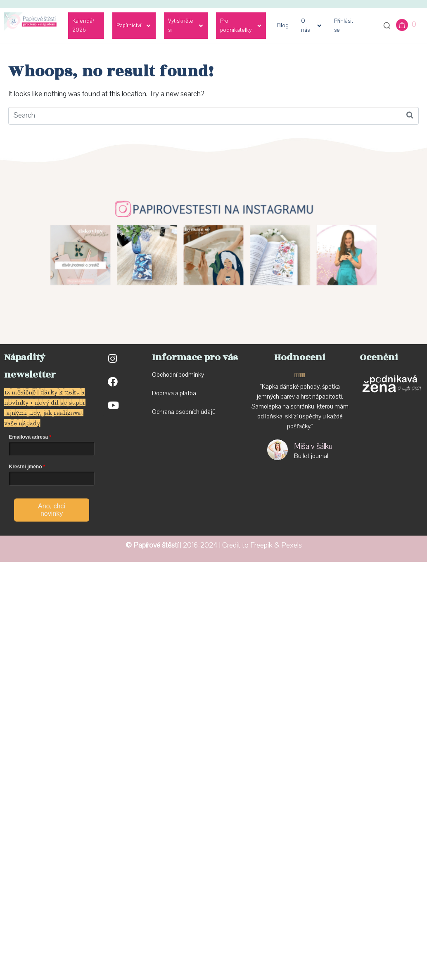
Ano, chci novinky (52, 510)
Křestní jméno (26, 467)
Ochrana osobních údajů (184, 412)
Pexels (292, 545)
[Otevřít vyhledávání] (387, 26)
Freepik (261, 545)
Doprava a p (167, 393)
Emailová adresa (29, 437)
